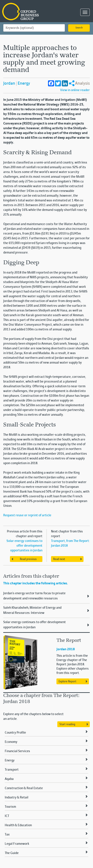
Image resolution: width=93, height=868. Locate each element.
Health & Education (18, 825)
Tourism (10, 807)
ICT (7, 816)
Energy (24, 84)
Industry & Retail (17, 798)
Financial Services (17, 751)
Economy (11, 742)
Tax (7, 835)
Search (79, 28)
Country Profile (15, 733)
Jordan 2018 (66, 649)
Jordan (9, 84)
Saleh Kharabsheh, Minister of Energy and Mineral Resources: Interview (32, 610)
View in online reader (75, 90)
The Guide (12, 853)
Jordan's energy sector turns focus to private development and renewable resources (34, 596)
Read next (59, 559)
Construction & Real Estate (24, 788)
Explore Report (67, 682)
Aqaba (9, 779)
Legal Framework (17, 844)
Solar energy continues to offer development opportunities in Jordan (24, 546)
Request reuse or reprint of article (27, 515)
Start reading (67, 724)
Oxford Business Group (24, 12)
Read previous (28, 559)
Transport (12, 770)
